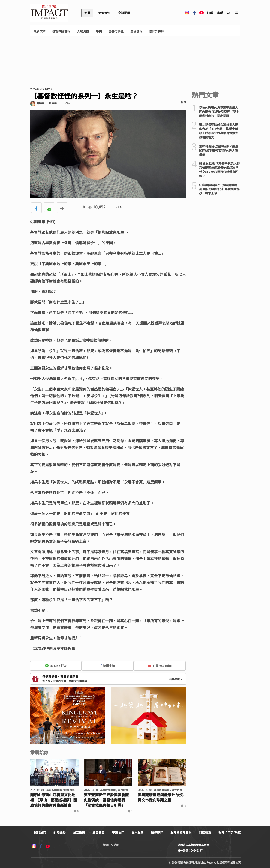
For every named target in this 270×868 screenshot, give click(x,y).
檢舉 (183, 102)
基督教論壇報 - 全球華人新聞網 (49, 13)
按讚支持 (108, 666)
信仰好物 (104, 13)
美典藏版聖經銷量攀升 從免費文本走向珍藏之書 (161, 797)
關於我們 (40, 832)
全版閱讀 (124, 13)
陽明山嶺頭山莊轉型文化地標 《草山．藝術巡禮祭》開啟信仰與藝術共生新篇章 (54, 800)
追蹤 (67, 103)
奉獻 (220, 13)
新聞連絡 (59, 832)
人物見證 (83, 31)
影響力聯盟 (116, 31)
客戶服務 (137, 832)
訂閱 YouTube (160, 666)
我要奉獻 (176, 679)
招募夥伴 (157, 832)
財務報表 (205, 832)
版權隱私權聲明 (181, 832)
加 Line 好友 (56, 666)
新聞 (87, 13)
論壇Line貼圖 (111, 845)
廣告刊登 (98, 832)
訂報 (210, 13)
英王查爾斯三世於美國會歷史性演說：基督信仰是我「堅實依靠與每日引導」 (106, 800)
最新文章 (40, 31)
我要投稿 (79, 832)
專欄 (99, 31)
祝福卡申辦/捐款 (229, 832)
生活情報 (136, 31)
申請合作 (118, 832)
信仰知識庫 (157, 31)
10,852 (97, 207)
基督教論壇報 (61, 31)
